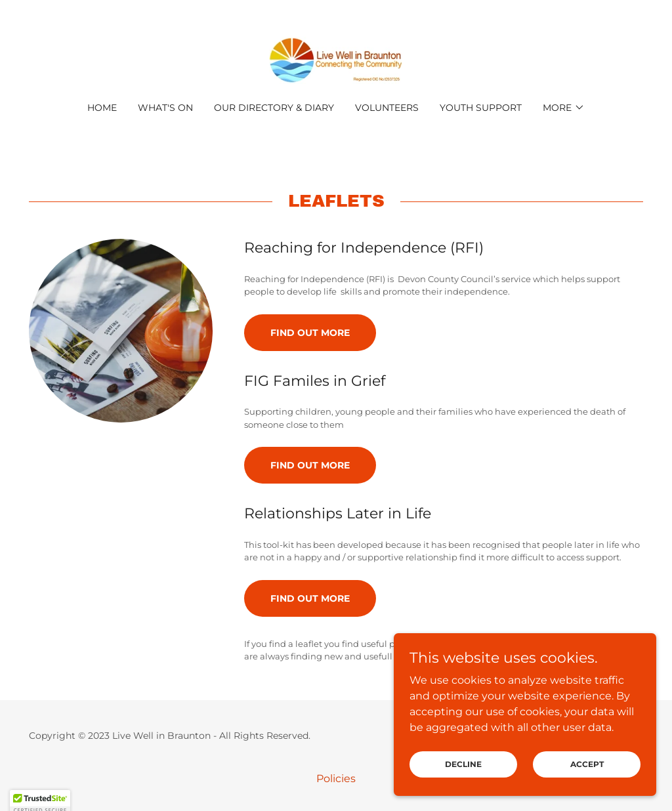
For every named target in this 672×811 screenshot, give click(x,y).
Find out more (310, 333)
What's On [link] (165, 108)
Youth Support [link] (481, 108)
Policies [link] (336, 779)
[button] (564, 108)
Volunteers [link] (387, 108)
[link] (336, 59)
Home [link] (102, 108)
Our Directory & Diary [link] (274, 108)
